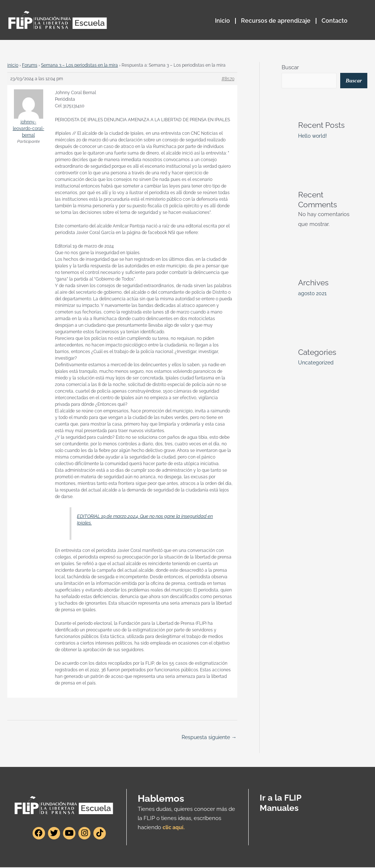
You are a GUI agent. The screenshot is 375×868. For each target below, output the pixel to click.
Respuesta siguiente (207, 738)
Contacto (335, 21)
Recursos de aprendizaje (276, 21)
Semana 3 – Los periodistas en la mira (79, 65)
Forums (30, 65)
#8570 (228, 79)
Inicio (222, 21)
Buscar (290, 67)
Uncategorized (317, 363)
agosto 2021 (313, 294)
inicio (13, 65)
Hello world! (313, 137)
